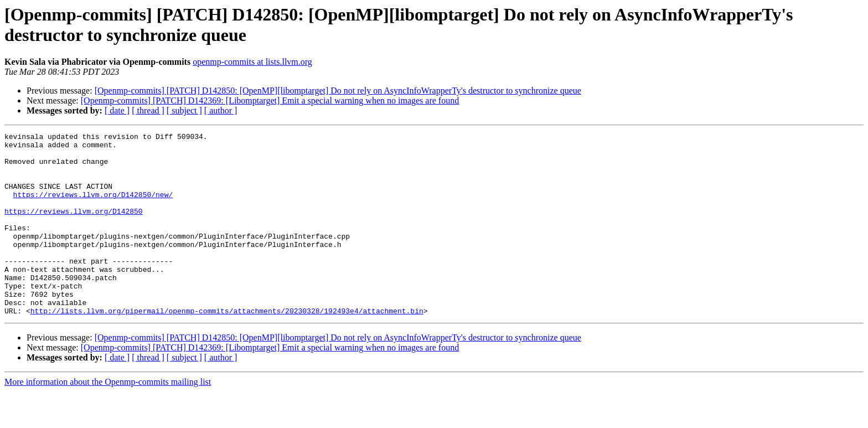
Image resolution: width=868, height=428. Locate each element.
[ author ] (221, 110)
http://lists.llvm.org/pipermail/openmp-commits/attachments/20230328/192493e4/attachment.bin (227, 347)
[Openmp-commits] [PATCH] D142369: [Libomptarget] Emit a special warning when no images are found (270, 100)
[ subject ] (184, 110)
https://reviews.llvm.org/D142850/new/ (93, 208)
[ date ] (117, 110)
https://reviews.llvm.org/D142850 (74, 228)
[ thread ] (148, 110)
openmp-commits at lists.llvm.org (252, 62)
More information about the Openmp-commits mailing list (108, 418)
